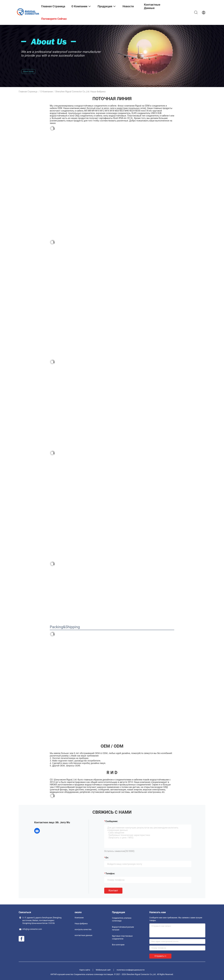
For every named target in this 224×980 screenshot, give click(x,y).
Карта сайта (85, 970)
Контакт (113, 891)
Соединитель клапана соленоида (122, 919)
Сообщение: (112, 821)
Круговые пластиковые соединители (122, 937)
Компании (79, 918)
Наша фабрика (81, 924)
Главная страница (28, 92)
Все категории (118, 945)
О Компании (47, 92)
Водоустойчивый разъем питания (123, 928)
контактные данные (83, 935)
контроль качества (83, 929)
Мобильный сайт (103, 970)
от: (107, 858)
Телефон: (110, 874)
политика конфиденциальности (131, 970)
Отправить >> (160, 956)
